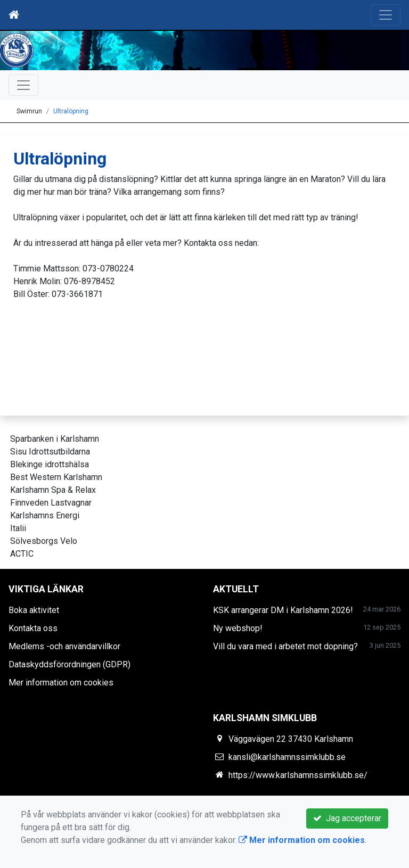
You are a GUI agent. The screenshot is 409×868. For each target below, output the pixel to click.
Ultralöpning (71, 111)
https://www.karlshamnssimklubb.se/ (298, 775)
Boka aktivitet (34, 610)
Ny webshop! (238, 628)
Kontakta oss (33, 628)
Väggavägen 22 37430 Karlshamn (291, 739)
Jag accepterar (347, 818)
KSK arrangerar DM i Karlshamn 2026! (283, 610)
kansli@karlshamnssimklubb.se (287, 757)
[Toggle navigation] (386, 15)
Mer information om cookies (61, 683)
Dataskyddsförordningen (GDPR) (69, 664)
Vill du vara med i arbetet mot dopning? (285, 646)
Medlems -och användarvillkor (64, 646)
